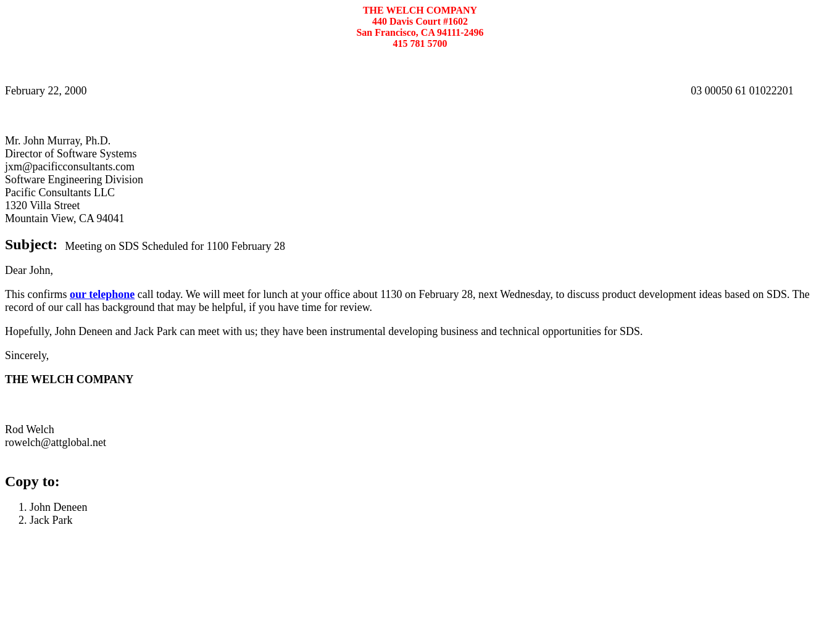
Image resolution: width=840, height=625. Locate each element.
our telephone (102, 294)
